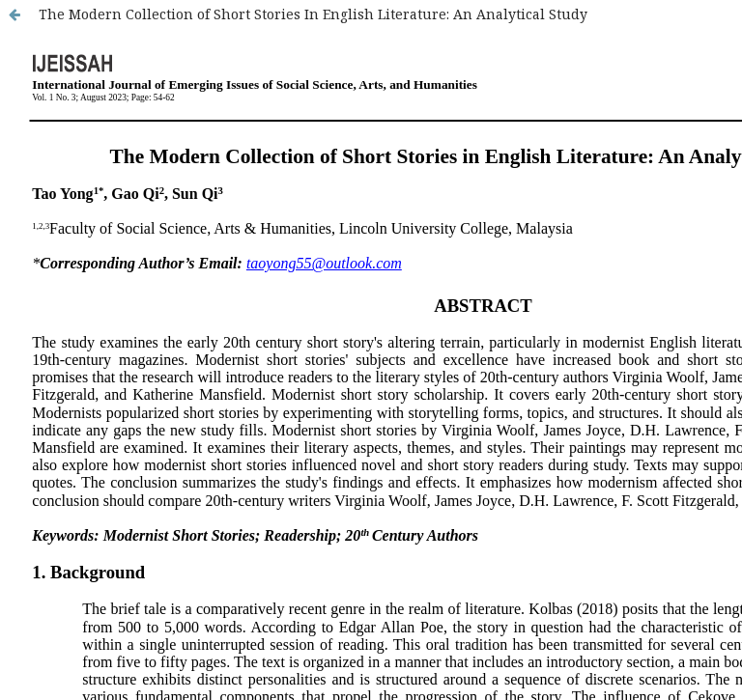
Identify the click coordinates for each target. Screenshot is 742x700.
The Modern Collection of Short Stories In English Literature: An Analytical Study (313, 14)
